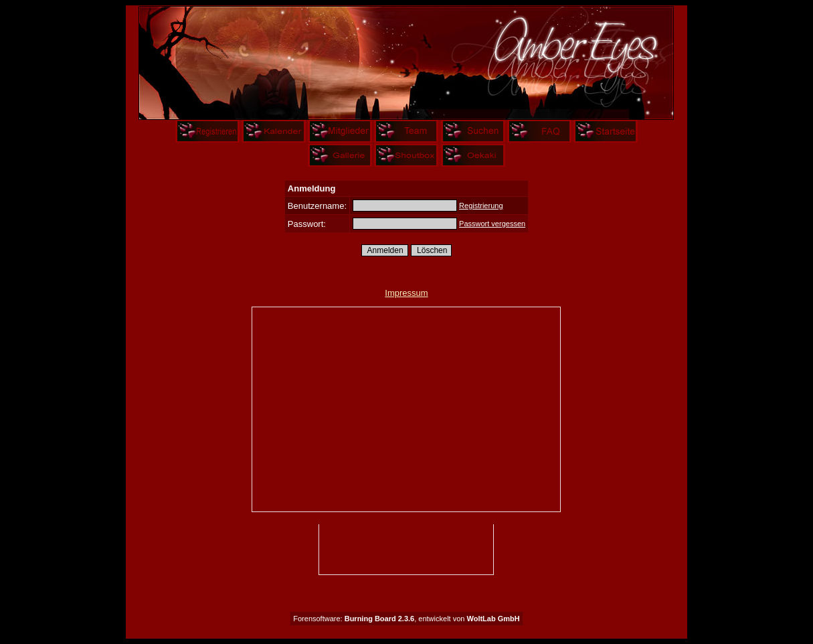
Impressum (406, 293)
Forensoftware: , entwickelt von (406, 619)
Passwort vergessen (492, 224)
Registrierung (481, 206)
